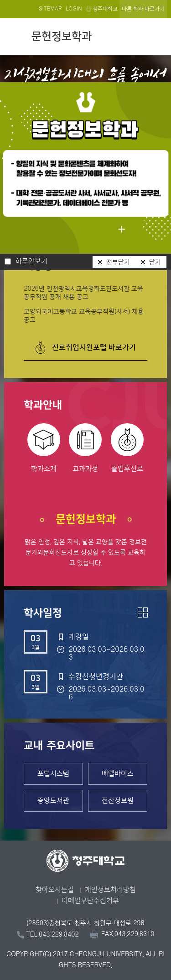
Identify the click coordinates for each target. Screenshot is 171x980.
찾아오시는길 (55, 890)
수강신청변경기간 (96, 676)
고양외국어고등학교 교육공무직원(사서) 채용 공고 (84, 316)
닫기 (155, 262)
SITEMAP (50, 9)
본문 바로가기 (85, 0)
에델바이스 (118, 774)
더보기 (143, 612)
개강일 (79, 637)
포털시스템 (53, 774)
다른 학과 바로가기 (143, 9)
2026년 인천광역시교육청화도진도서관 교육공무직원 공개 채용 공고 (83, 293)
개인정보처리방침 (110, 890)
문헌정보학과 (62, 37)
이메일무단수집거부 (90, 901)
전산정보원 (118, 801)
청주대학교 (105, 9)
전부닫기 (118, 262)
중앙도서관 (53, 801)
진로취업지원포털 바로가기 (94, 347)
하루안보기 (31, 261)
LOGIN (74, 9)
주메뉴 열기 (158, 35)
